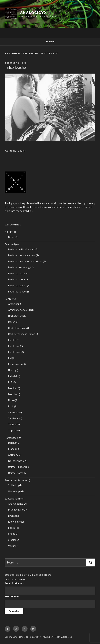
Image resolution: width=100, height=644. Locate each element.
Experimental (16, 364)
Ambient (13, 304)
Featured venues (17, 292)
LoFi (11, 382)
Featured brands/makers (22, 255)
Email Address (14, 583)
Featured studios (17, 286)
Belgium (13, 443)
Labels (12, 528)
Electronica (15, 352)
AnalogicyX (33, 13)
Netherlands (15, 461)
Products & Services (16, 480)
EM (10, 358)
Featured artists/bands (21, 249)
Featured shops (17, 279)
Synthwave (14, 418)
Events (12, 516)
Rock (11, 406)
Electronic (14, 346)
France (12, 449)
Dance (12, 322)
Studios (12, 540)
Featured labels (17, 274)
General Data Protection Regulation (22, 637)
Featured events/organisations (25, 262)
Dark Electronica (17, 328)
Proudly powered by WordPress (57, 637)
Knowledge (14, 522)
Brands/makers (17, 510)
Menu (50, 42)
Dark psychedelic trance (22, 334)
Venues (12, 546)
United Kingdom (17, 467)
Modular (13, 394)
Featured (10, 244)
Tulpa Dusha (16, 67)
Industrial (13, 376)
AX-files (9, 232)
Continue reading (16, 151)
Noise (11, 400)
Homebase (11, 438)
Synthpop (14, 413)
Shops (12, 534)
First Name (12, 597)
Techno (12, 425)
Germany (13, 455)
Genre (8, 299)
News (11, 237)
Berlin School (16, 316)
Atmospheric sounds (19, 310)
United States (16, 473)
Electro (12, 340)
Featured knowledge (20, 267)
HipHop (12, 370)
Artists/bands (16, 504)
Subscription (12, 499)
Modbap (13, 388)
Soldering (13, 485)
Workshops (14, 491)
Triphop (13, 431)
